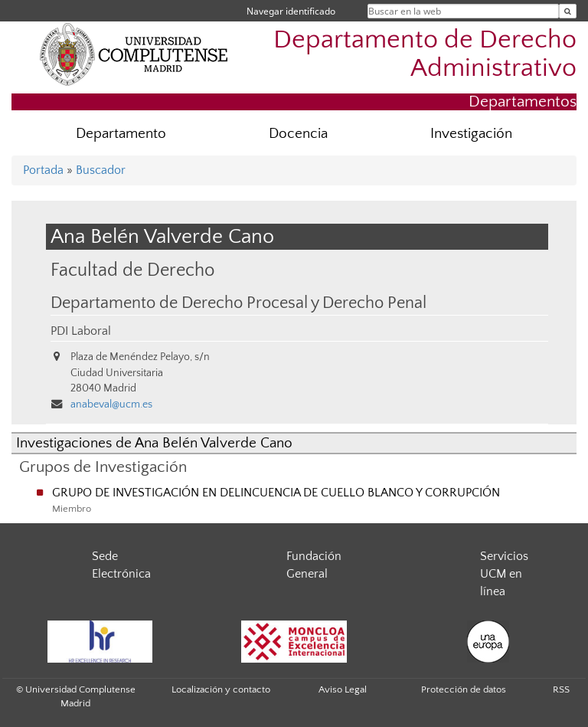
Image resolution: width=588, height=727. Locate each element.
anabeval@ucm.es (111, 404)
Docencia (298, 134)
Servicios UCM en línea (504, 574)
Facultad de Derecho (132, 270)
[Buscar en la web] (568, 11)
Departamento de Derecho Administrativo (425, 54)
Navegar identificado (291, 11)
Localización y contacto (221, 689)
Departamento (121, 134)
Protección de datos (464, 689)
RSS (561, 689)
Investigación (471, 134)
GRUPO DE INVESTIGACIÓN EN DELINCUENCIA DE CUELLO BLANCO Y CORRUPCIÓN (276, 493)
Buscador (101, 170)
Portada (43, 170)
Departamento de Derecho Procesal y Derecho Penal (238, 303)
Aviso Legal (343, 689)
